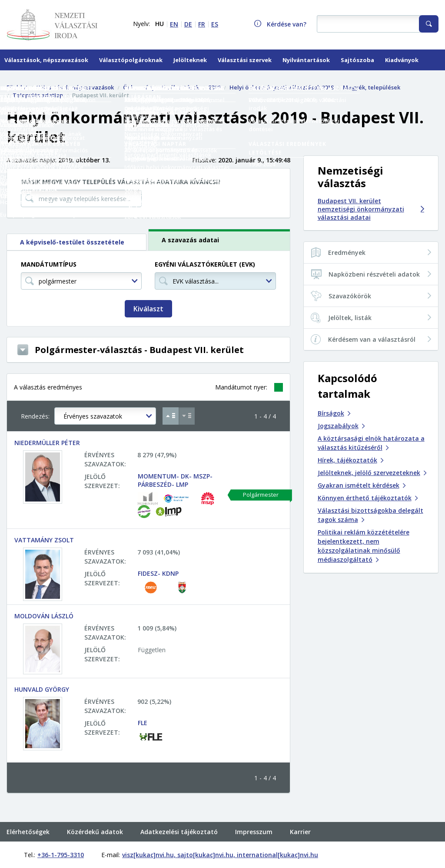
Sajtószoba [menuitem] (357, 60)
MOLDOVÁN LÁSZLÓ (44, 616)
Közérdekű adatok (95, 814)
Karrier (300, 814)
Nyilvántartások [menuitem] (306, 60)
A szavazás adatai (190, 240)
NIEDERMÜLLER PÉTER (47, 443)
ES (215, 24)
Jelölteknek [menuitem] (190, 60)
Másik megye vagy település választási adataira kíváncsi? (121, 182)
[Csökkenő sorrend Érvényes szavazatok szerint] (187, 416)
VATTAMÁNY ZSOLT (44, 540)
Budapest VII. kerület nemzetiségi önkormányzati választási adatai (371, 209)
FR (202, 24)
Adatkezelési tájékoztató (179, 814)
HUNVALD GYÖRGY (42, 689)
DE (188, 24)
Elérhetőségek (28, 814)
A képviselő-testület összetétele (72, 242)
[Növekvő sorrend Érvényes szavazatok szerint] (171, 416)
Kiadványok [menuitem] (402, 60)
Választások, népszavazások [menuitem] (46, 60)
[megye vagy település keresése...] (81, 198)
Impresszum (254, 814)
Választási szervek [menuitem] (245, 60)
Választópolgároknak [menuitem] (131, 60)
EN (174, 24)
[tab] (77, 242)
